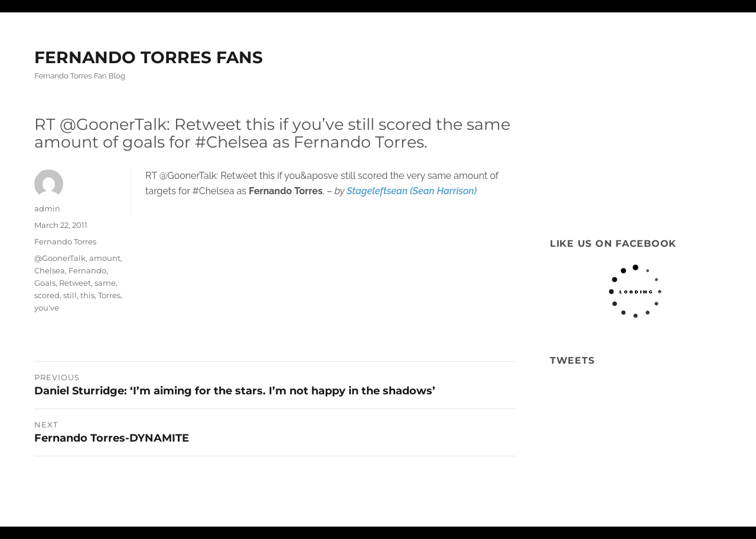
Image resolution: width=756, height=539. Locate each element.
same (105, 283)
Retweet (75, 283)
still (70, 295)
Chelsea (50, 270)
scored (47, 295)
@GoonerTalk (60, 258)
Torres (109, 295)
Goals (45, 283)
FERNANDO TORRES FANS (149, 57)
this (87, 295)
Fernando (87, 270)
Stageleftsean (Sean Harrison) (412, 191)
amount (105, 258)
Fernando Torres (65, 241)
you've (47, 308)
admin (47, 208)
